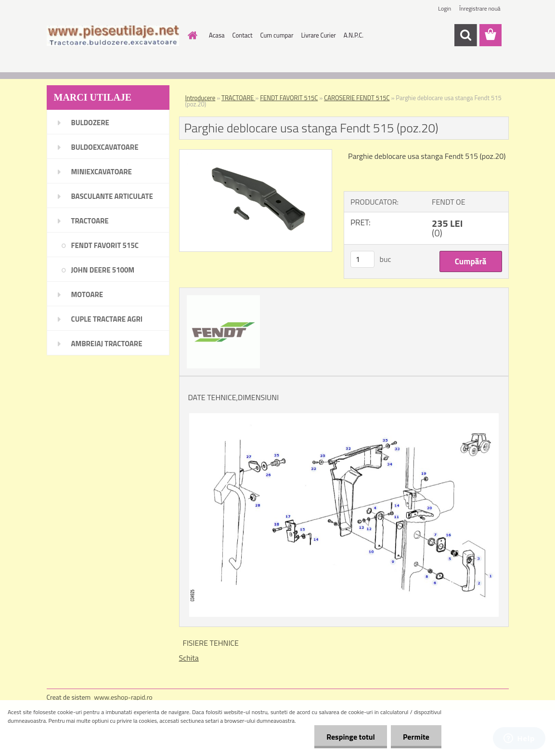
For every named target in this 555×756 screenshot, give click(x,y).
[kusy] (362, 259)
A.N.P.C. (354, 35)
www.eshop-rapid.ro (123, 697)
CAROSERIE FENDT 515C (357, 98)
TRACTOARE (238, 98)
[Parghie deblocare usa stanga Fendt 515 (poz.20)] (256, 154)
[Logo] (113, 36)
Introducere (200, 98)
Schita (189, 658)
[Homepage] (191, 35)
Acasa (217, 35)
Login (445, 8)
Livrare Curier (318, 35)
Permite (416, 737)
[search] (465, 35)
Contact (242, 35)
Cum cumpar (277, 35)
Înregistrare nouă (480, 8)
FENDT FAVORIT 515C (289, 98)
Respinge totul (351, 737)
